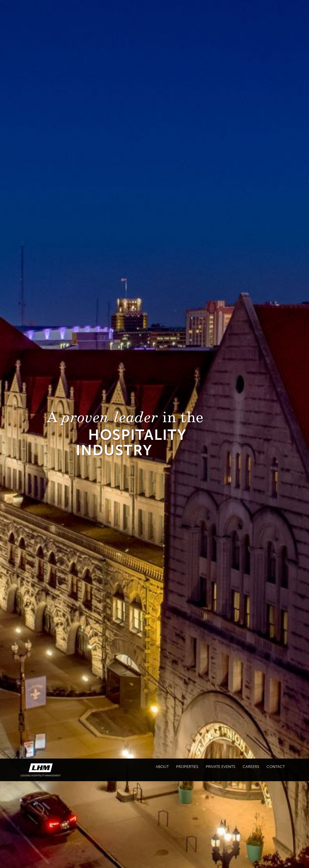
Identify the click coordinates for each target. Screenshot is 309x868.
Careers (251, 767)
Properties (187, 767)
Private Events (221, 767)
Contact (276, 767)
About (162, 767)
